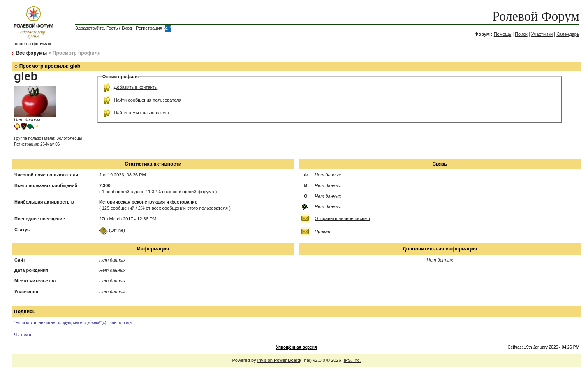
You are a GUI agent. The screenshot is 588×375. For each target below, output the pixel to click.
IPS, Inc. (352, 360)
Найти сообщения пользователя (148, 100)
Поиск (521, 34)
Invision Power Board (279, 360)
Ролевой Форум (536, 16)
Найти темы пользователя (141, 113)
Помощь (503, 34)
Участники (542, 34)
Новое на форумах (31, 44)
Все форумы (31, 53)
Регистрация (149, 28)
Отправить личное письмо (342, 218)
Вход (127, 28)
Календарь (568, 34)
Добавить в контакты (136, 87)
